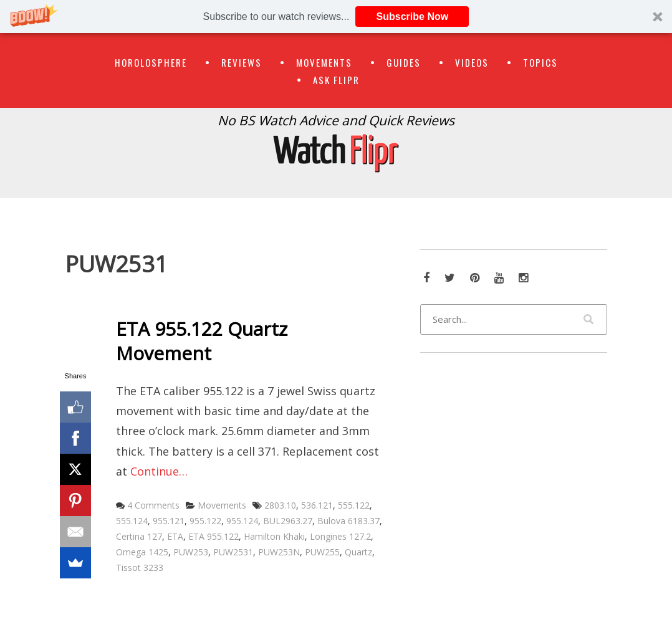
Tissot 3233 (140, 568)
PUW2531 (233, 552)
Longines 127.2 (340, 536)
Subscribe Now (413, 17)
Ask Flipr (336, 80)
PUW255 (322, 552)
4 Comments (153, 505)
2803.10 (280, 505)
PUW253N (279, 552)
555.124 (132, 521)
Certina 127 (139, 536)
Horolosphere (151, 62)
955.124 (242, 521)
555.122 (354, 505)
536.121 (317, 505)
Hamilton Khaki (274, 536)
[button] (336, 17)
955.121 (169, 521)
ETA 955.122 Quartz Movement (202, 341)
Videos (472, 62)
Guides (404, 62)
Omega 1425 (142, 552)
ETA (175, 536)
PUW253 (191, 552)
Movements (324, 62)
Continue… (159, 471)
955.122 (205, 521)
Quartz (358, 552)
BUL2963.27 (288, 521)
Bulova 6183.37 (348, 521)
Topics (540, 62)
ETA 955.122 (214, 536)
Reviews (242, 62)
